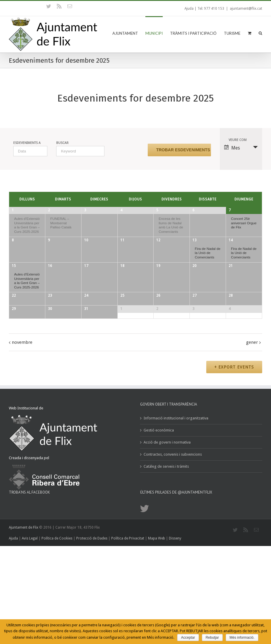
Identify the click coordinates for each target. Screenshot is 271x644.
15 (14, 296)
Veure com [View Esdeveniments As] (238, 140)
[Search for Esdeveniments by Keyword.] (80, 151)
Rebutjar (212, 638)
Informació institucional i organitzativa (176, 520)
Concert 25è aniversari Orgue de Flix (244, 223)
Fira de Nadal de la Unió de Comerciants (208, 265)
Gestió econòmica (159, 532)
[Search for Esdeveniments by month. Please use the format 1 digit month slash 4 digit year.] (30, 151)
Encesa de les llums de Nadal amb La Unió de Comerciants (171, 225)
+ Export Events (234, 469)
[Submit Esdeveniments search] (179, 150)
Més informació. (242, 638)
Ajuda (189, 9)
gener (252, 444)
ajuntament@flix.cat (246, 9)
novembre (22, 444)
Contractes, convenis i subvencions (173, 556)
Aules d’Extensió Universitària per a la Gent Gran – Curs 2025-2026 (27, 225)
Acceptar (188, 638)
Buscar (62, 143)
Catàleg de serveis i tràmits (166, 569)
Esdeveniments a (27, 143)
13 (194, 253)
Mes (232, 148)
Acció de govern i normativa (167, 544)
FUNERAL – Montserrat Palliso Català (61, 223)
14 (231, 253)
